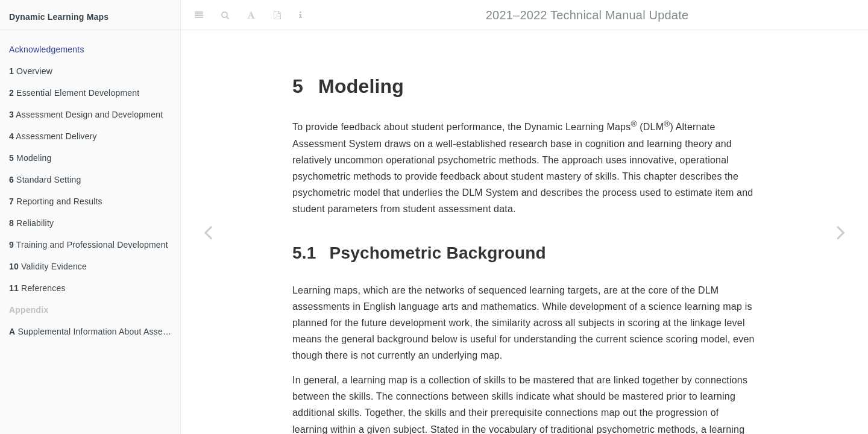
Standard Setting (45, 180)
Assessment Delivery (53, 136)
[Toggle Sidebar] (199, 15)
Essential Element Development (74, 93)
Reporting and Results (56, 201)
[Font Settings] (251, 15)
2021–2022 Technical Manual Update (587, 15)
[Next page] (841, 232)
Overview (31, 71)
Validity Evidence (48, 266)
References (37, 288)
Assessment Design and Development (86, 115)
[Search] (225, 15)
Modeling (30, 158)
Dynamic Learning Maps (59, 17)
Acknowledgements (47, 49)
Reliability (31, 223)
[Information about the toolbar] (300, 15)
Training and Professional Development (89, 245)
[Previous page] (208, 232)
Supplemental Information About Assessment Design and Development (95, 332)
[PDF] (277, 15)
